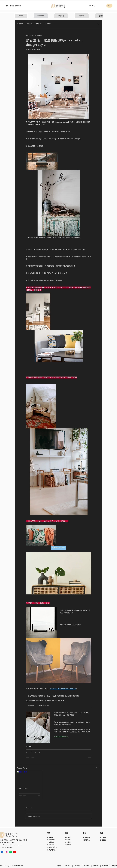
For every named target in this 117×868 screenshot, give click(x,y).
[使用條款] (87, 866)
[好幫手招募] (106, 866)
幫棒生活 (29, 24)
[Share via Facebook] (27, 752)
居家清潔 (50, 837)
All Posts (20, 24)
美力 (85, 833)
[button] (98, 24)
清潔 (49, 833)
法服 (102, 833)
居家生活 (48, 24)
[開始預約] (59, 866)
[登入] (109, 6)
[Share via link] (40, 752)
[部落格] (12, 6)
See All (98, 768)
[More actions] (90, 35)
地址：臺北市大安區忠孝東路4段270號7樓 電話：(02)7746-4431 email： (14, 842)
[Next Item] (100, 16)
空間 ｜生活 (23, 788)
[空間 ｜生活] (30, 778)
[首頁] (7, 6)
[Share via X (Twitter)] (31, 752)
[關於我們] (18, 6)
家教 (67, 833)
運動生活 (39, 24)
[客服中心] (92, 6)
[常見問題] (77, 866)
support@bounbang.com (13, 845)
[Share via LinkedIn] (35, 752)
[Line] (10, 852)
